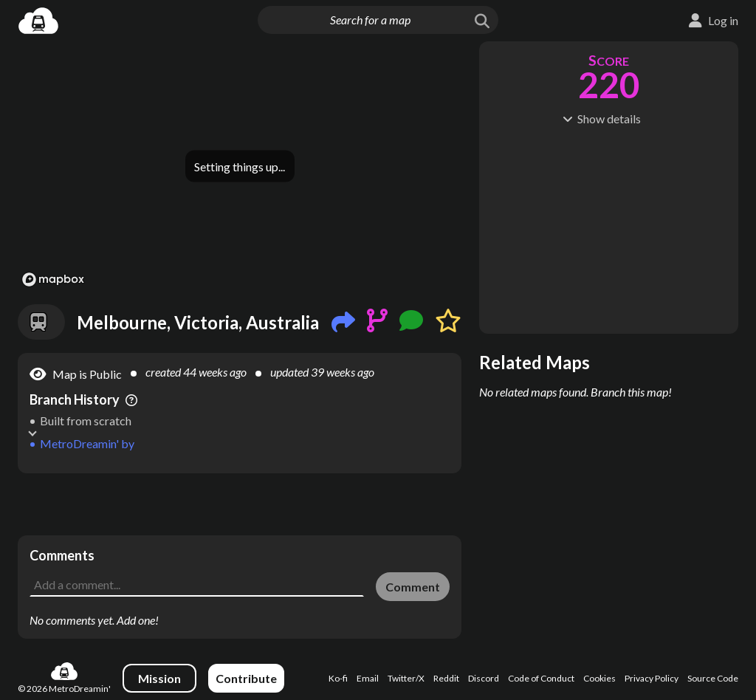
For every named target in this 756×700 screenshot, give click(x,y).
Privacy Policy (652, 678)
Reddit (446, 678)
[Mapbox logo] (53, 279)
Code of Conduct (541, 678)
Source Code (713, 678)
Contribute (246, 678)
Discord (484, 678)
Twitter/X (406, 678)
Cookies (599, 678)
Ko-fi (338, 678)
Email (368, 678)
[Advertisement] (240, 504)
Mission (159, 678)
